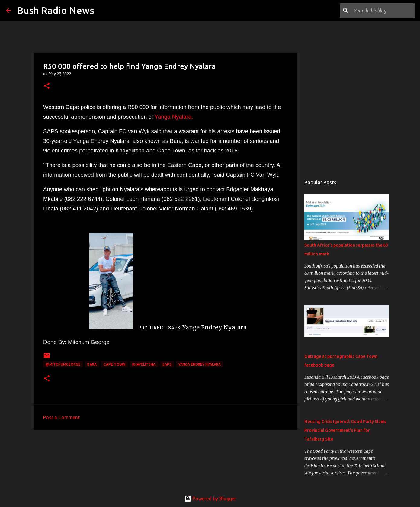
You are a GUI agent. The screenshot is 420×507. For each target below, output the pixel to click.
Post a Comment (61, 417)
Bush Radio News (56, 10)
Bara (92, 364)
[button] (47, 86)
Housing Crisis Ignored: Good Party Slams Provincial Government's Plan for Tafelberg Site (345, 430)
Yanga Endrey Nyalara (200, 364)
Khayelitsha (144, 364)
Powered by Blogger (210, 499)
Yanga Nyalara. (174, 117)
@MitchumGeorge (63, 364)
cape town (114, 364)
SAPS (167, 364)
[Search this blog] (383, 11)
